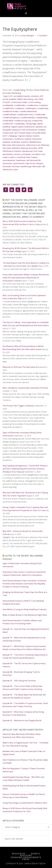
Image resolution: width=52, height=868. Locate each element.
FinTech (29, 90)
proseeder (26, 154)
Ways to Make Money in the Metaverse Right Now (25, 615)
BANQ (20, 99)
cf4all (41, 99)
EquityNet (7, 130)
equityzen (16, 130)
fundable (41, 130)
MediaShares (35, 142)
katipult (28, 139)
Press (26, 859)
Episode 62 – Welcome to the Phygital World (22, 720)
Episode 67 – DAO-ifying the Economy (19, 681)
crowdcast (43, 105)
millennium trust (33, 145)
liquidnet (6, 142)
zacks (16, 170)
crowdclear (19, 108)
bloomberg (28, 99)
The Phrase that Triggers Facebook (18, 406)
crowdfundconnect (25, 114)
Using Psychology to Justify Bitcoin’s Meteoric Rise (25, 803)
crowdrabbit (8, 121)
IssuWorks (19, 139)
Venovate (7, 166)
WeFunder (37, 166)
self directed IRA (34, 160)
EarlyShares (29, 127)
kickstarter (37, 139)
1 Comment (42, 36)
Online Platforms (41, 90)
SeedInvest (21, 160)
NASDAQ (16, 148)
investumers (8, 139)
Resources (19, 854)
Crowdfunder (40, 114)
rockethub (21, 157)
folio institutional (29, 130)
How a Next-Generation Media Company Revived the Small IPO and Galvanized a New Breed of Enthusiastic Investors (26, 278)
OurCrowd (38, 151)
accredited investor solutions (26, 96)
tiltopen (40, 163)
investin (36, 136)
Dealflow (6, 127)
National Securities (29, 148)
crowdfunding (19, 90)
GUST (5, 136)
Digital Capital (17, 127)
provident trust (38, 154)
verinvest (16, 166)
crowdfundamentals (28, 111)
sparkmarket (19, 163)
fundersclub (8, 133)
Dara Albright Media (26, 6)
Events (35, 854)
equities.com (41, 127)
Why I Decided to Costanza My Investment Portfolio (25, 388)
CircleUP (6, 102)
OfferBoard (8, 151)
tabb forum (30, 163)
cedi (36, 99)
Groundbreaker (39, 133)
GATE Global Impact (23, 133)
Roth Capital (32, 157)
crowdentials (43, 108)
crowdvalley (19, 124)
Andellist (13, 99)
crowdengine (31, 108)
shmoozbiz (7, 163)
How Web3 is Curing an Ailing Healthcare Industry (25, 609)
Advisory (26, 856)
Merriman (7, 145)
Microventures (19, 145)
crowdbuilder (20, 105)
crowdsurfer (8, 124)
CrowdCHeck (8, 108)
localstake (15, 142)
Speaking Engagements (26, 857)
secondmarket (9, 160)
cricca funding (34, 102)
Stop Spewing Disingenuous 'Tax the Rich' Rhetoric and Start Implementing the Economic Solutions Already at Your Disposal (25, 469)
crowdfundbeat (9, 114)
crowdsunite (37, 121)
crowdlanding (41, 118)
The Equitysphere (20, 29)
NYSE (40, 148)
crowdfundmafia (28, 118)
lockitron (25, 142)
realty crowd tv (9, 157)
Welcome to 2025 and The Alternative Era (21, 367)
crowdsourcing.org (22, 121)
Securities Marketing (12, 93)
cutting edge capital (34, 124)
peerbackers (8, 154)
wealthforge (26, 166)
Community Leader (19, 102)
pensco (18, 154)
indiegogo (13, 136)
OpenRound (27, 151)
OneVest (17, 151)
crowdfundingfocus (11, 118)
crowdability (8, 105)
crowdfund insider (11, 111)
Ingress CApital (25, 136)
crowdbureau (32, 105)
